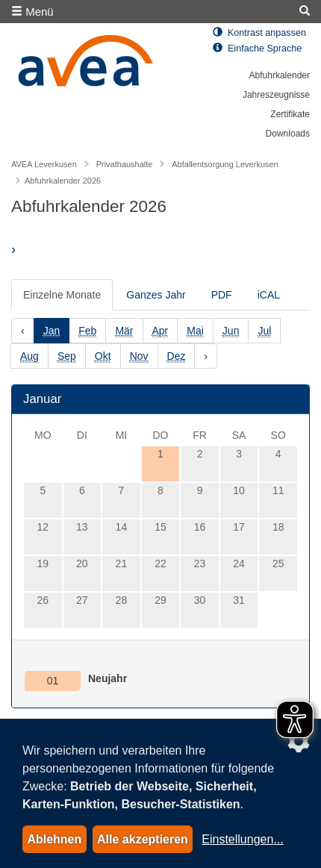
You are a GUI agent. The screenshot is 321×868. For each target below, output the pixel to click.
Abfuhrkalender (280, 75)
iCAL (269, 295)
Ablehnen (54, 839)
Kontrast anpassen (259, 33)
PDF (222, 295)
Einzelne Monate (62, 295)
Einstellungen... (242, 839)
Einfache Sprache (257, 49)
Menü (32, 12)
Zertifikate (290, 114)
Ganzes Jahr (156, 295)
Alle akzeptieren (143, 839)
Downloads (288, 134)
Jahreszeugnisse (276, 95)
